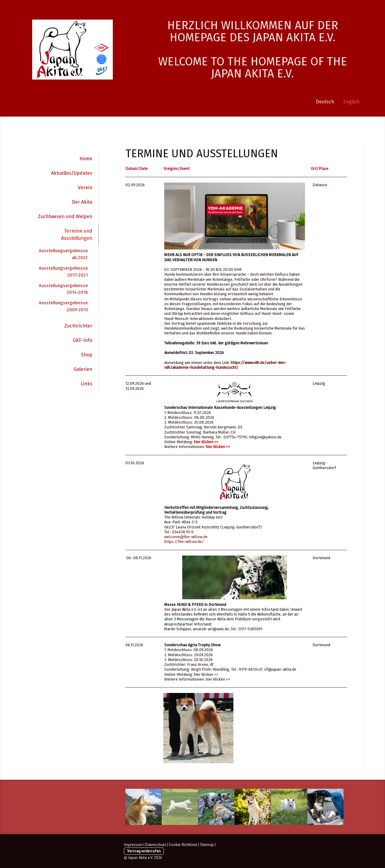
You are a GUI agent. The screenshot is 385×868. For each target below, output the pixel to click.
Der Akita (82, 202)
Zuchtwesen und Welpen (65, 216)
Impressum (133, 845)
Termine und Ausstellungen (77, 235)
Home (86, 159)
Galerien (83, 369)
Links (86, 384)
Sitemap (207, 845)
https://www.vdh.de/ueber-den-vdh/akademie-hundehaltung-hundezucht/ (225, 365)
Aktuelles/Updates (72, 173)
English (351, 102)
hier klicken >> (206, 442)
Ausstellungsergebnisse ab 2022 (63, 254)
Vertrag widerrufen (144, 851)
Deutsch (325, 102)
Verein (85, 188)
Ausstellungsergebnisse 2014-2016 (63, 289)
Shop (87, 355)
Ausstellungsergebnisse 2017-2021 (63, 272)
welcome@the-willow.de (186, 537)
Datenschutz (156, 845)
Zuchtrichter (78, 326)
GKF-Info (83, 340)
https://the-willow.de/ (184, 542)
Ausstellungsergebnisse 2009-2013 (63, 306)
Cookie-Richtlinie (183, 845)
